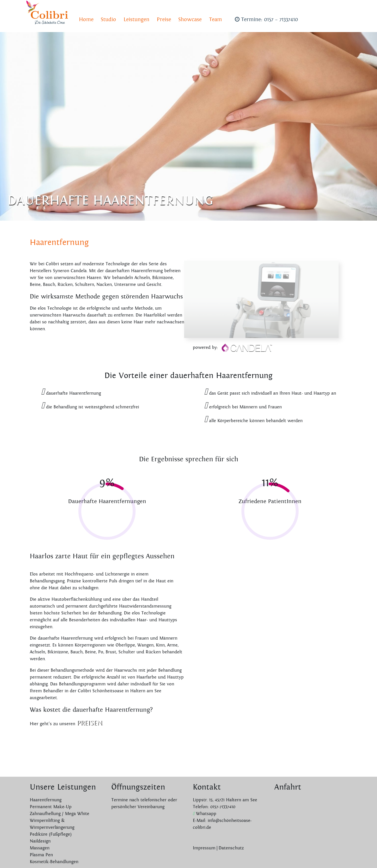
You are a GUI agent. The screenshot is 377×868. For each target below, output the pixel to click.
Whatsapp (205, 814)
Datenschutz (231, 848)
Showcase (190, 20)
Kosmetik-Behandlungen (54, 862)
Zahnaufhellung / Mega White (59, 814)
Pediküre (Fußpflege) (51, 834)
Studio (108, 20)
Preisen (89, 723)
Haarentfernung (46, 800)
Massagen (40, 848)
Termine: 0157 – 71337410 (266, 20)
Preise (164, 20)
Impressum (204, 848)
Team (216, 20)
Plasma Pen (41, 855)
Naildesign (40, 841)
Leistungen (136, 20)
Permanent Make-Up (51, 807)
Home (86, 20)
